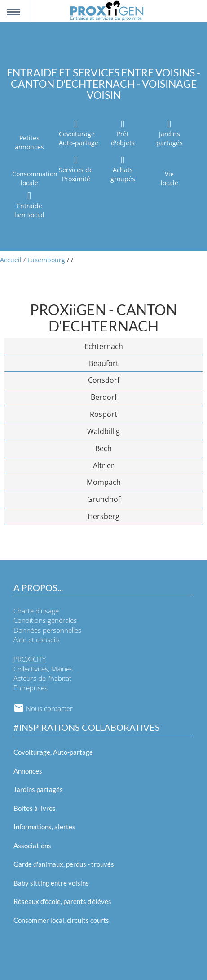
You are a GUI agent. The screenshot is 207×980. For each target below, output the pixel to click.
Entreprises (31, 688)
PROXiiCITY (30, 659)
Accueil (11, 260)
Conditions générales (45, 620)
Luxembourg (46, 260)
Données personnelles (47, 630)
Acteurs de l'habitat (42, 678)
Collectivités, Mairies (43, 669)
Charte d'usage (36, 611)
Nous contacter (43, 708)
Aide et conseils (37, 640)
